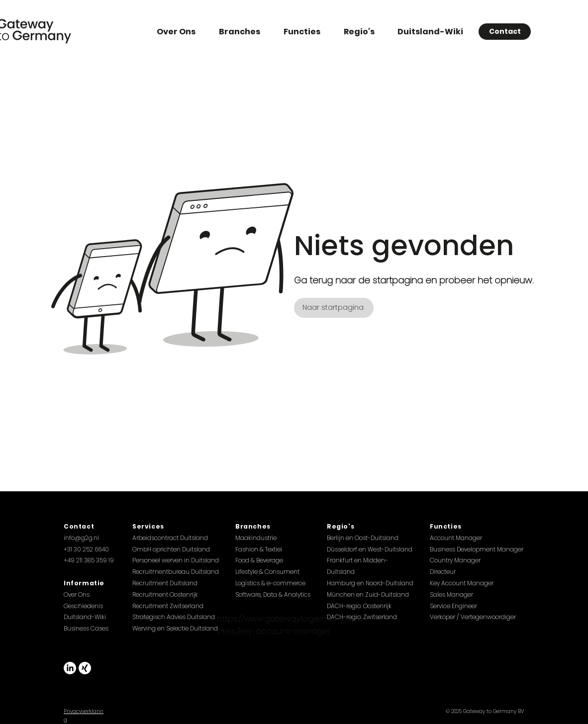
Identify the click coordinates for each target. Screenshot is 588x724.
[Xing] (85, 668)
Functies (446, 526)
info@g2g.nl (81, 538)
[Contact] (505, 32)
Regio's (341, 526)
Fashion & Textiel (259, 549)
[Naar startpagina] (334, 308)
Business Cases (86, 628)
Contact (79, 526)
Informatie (84, 583)
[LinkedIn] (70, 668)
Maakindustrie (256, 538)
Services (148, 526)
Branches (253, 526)
